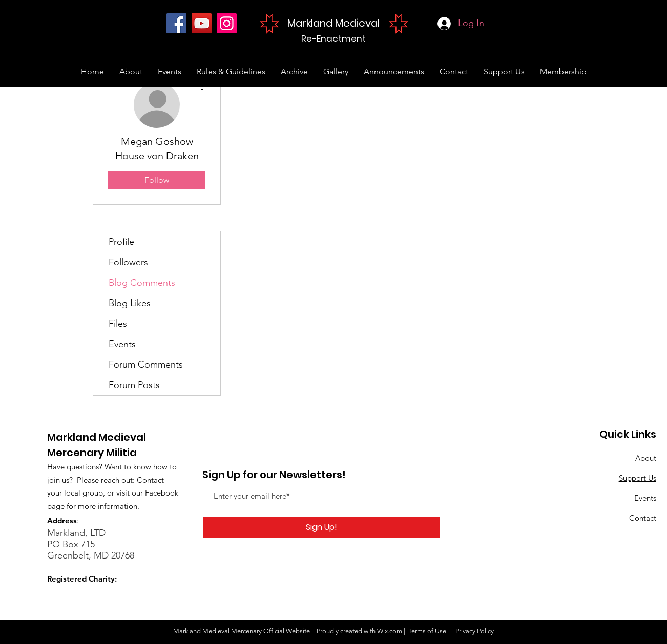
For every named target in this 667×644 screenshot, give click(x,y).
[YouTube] (202, 23)
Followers (128, 262)
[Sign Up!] (321, 527)
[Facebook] (176, 23)
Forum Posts (134, 385)
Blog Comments (142, 283)
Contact (643, 518)
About (646, 458)
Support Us (638, 478)
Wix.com (390, 631)
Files (118, 324)
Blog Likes (130, 303)
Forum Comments (146, 364)
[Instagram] (227, 23)
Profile (121, 242)
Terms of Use (427, 631)
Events (122, 344)
